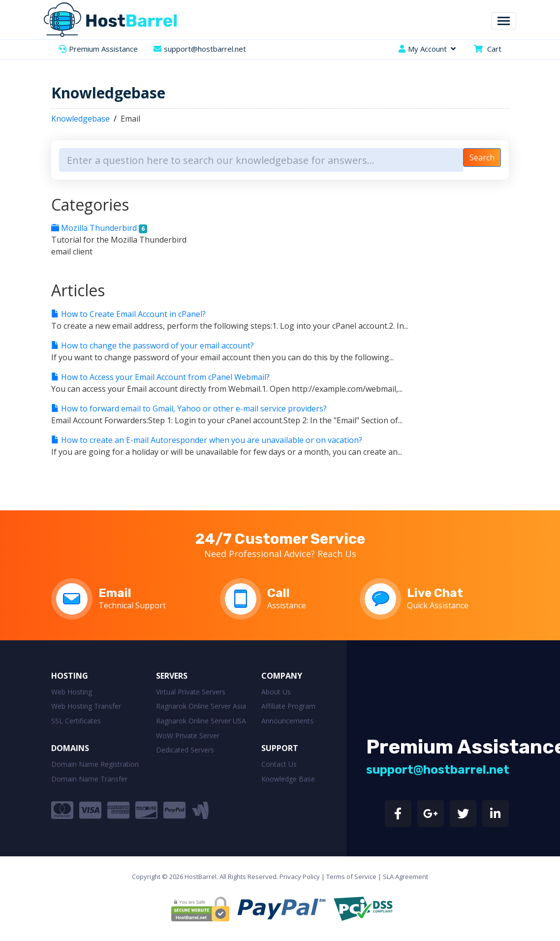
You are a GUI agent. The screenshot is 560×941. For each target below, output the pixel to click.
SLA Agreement (405, 877)
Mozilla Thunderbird (99, 228)
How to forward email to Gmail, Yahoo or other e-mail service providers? (189, 408)
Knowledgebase (80, 119)
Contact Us (279, 764)
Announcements (287, 721)
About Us (276, 692)
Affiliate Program (288, 706)
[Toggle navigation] (504, 21)
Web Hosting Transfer (86, 706)
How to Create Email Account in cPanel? (128, 314)
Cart (494, 49)
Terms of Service (351, 877)
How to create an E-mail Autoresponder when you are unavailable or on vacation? (207, 440)
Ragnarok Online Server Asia (201, 706)
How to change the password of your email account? (153, 345)
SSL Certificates (76, 721)
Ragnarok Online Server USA (201, 721)
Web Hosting (72, 692)
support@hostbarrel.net (205, 49)
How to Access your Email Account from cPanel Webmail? (160, 377)
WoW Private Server (188, 736)
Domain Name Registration (95, 764)
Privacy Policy (300, 877)
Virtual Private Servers (191, 692)
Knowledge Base (288, 779)
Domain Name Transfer (89, 779)
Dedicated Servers (185, 750)
